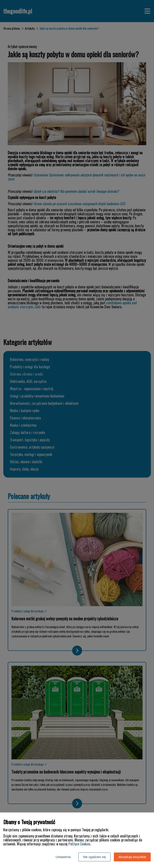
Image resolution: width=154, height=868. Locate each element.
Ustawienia (63, 857)
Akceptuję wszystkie (132, 857)
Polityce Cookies (79, 844)
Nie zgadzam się (94, 857)
